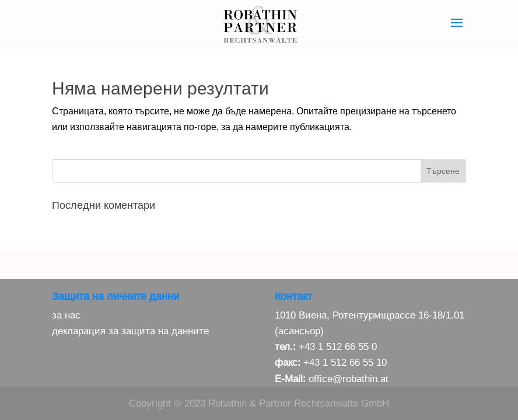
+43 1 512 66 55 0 (338, 347)
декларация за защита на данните (130, 331)
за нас (66, 315)
